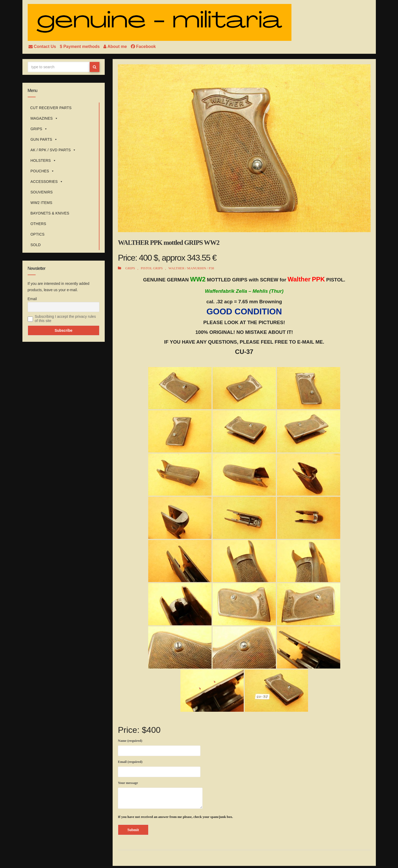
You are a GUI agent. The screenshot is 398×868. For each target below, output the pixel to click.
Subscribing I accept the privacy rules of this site (65, 319)
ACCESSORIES (47, 182)
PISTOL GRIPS (152, 268)
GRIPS (39, 129)
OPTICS (38, 234)
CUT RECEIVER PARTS (51, 108)
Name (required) (159, 747)
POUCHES (43, 171)
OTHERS (39, 224)
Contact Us (43, 47)
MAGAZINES (44, 118)
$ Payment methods (80, 47)
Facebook (143, 47)
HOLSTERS (43, 160)
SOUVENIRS (42, 192)
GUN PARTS (44, 139)
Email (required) (159, 768)
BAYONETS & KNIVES (50, 213)
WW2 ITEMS (42, 203)
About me (116, 47)
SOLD (36, 245)
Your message (160, 795)
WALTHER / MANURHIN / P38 (191, 268)
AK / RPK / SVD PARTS (53, 150)
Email (32, 299)
